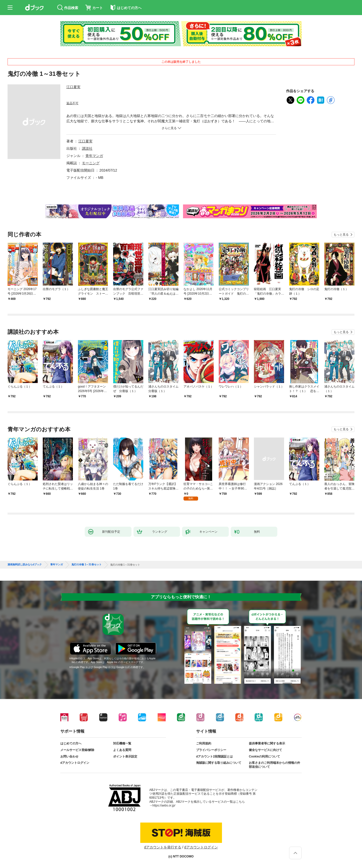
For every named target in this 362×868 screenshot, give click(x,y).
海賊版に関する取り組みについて (219, 763)
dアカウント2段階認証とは (214, 756)
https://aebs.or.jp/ (164, 805)
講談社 (87, 148)
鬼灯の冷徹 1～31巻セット (86, 565)
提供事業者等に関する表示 (267, 743)
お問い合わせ (69, 756)
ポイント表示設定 (125, 756)
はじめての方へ (71, 743)
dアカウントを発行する (163, 847)
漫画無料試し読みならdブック (25, 565)
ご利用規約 (204, 743)
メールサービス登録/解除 (77, 750)
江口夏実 (73, 87)
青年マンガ (94, 156)
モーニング (91, 163)
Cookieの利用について (264, 756)
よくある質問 (122, 750)
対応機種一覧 (122, 743)
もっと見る (341, 235)
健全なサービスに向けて (265, 750)
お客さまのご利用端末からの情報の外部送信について (275, 765)
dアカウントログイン (75, 763)
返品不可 (72, 103)
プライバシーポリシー (211, 750)
